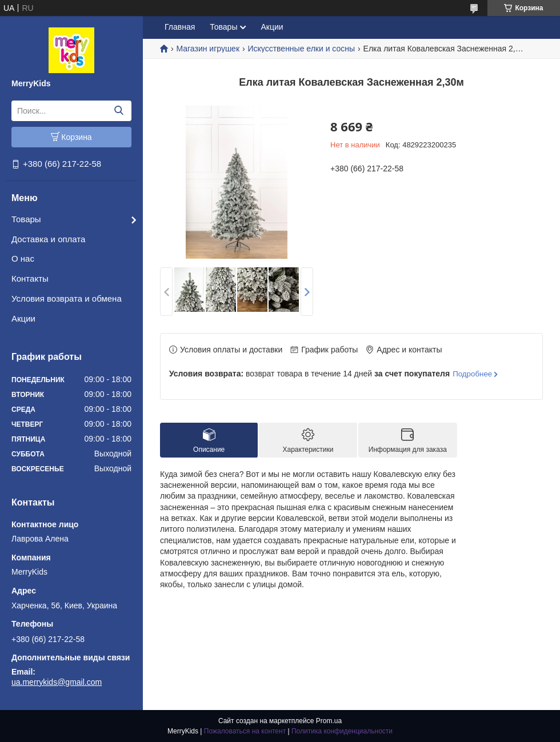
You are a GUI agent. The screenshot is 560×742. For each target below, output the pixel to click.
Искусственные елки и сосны (301, 49)
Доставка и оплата (48, 239)
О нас (23, 258)
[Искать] (119, 111)
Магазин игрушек (208, 49)
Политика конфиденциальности (342, 731)
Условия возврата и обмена (67, 298)
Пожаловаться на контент (245, 731)
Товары (26, 219)
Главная (180, 27)
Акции (23, 318)
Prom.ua (329, 721)
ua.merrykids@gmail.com (57, 682)
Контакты (30, 278)
